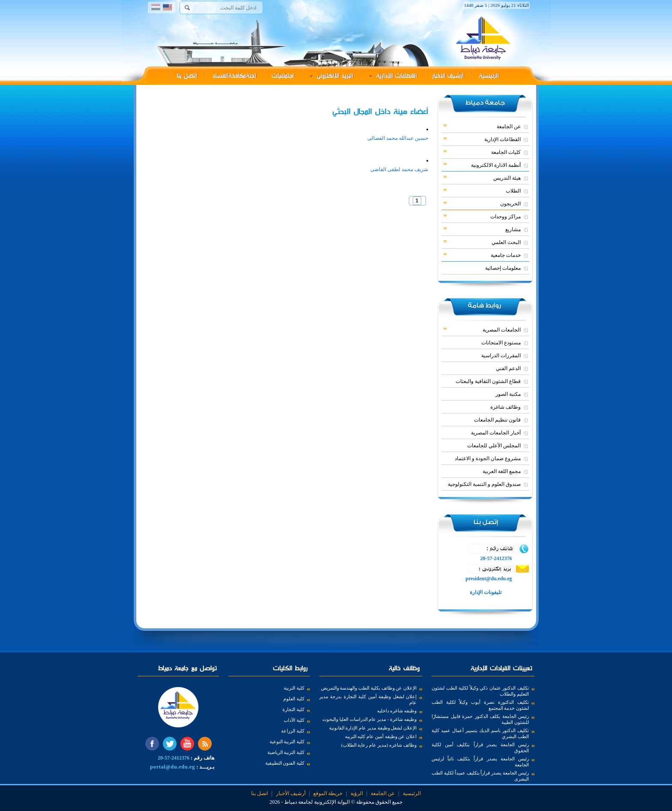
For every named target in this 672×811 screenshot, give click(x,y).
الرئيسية (489, 76)
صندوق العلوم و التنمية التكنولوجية (484, 484)
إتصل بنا (187, 76)
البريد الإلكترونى (331, 76)
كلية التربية (294, 688)
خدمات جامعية (482, 255)
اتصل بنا (259, 793)
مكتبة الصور (508, 394)
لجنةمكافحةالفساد (234, 76)
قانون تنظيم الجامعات (497, 420)
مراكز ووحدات (482, 216)
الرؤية (357, 793)
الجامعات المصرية (482, 329)
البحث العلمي (482, 242)
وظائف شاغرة (505, 407)
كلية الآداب (294, 720)
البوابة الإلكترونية (332, 802)
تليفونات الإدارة (485, 592)
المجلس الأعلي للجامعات (494, 446)
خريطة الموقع (328, 793)
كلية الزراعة (293, 731)
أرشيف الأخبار (448, 76)
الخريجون (482, 203)
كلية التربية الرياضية (286, 752)
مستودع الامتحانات (501, 343)
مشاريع (482, 229)
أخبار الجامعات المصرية (496, 433)
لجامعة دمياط (298, 802)
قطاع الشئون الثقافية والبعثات (488, 381)
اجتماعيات (283, 76)
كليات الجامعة (482, 152)
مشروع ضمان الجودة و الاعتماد (488, 458)
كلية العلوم (294, 699)
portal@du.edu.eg (172, 767)
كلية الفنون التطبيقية (285, 763)
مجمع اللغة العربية (502, 471)
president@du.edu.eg (489, 579)
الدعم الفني (508, 368)
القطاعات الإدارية (393, 76)
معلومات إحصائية (503, 268)
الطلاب (482, 190)
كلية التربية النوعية (287, 742)
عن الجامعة (482, 126)
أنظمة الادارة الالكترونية (482, 165)
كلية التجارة (293, 709)
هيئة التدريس (482, 178)
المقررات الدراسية (501, 356)
